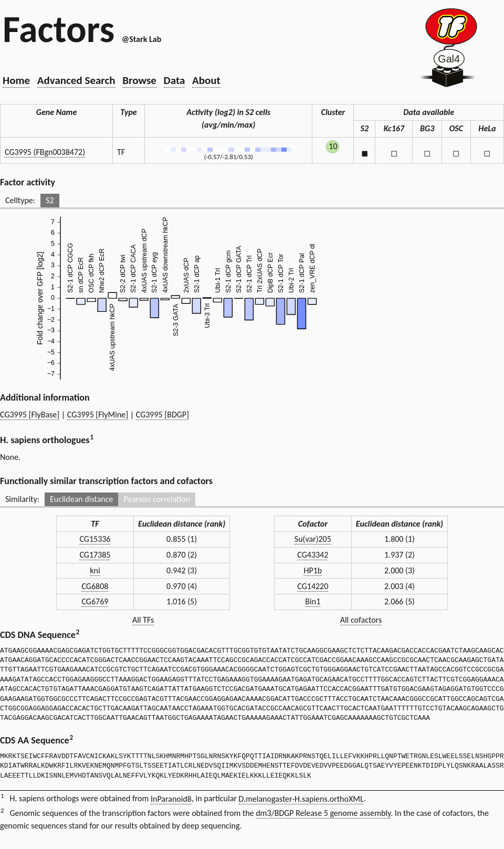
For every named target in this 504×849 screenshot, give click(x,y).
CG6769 (95, 601)
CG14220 (313, 586)
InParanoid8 (171, 799)
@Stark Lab (141, 39)
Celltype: (20, 200)
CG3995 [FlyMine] (98, 415)
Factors (59, 29)
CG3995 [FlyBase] (30, 415)
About (206, 80)
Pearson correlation (157, 499)
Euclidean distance (82, 499)
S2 (50, 200)
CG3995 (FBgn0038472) (45, 152)
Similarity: (22, 499)
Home (16, 80)
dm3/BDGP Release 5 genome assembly (323, 813)
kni (95, 570)
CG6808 (95, 586)
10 (333, 146)
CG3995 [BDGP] (162, 415)
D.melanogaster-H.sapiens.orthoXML (301, 799)
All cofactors (361, 620)
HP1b (313, 570)
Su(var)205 (313, 539)
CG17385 (95, 555)
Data (175, 80)
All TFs (143, 620)
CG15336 (95, 539)
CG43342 (313, 555)
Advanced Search (76, 80)
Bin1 (313, 601)
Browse (139, 80)
